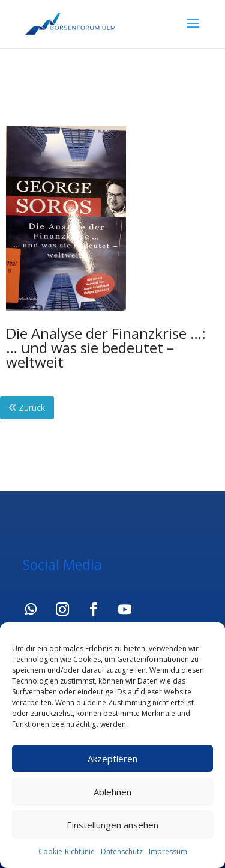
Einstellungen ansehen (112, 825)
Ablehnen (112, 792)
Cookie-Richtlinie (67, 851)
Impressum (168, 851)
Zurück (27, 408)
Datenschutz (122, 851)
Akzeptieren (112, 759)
